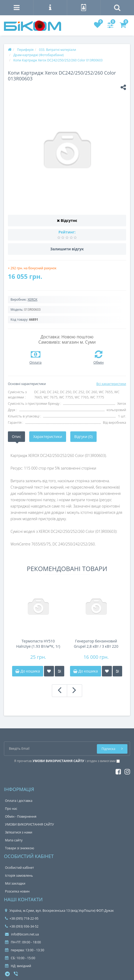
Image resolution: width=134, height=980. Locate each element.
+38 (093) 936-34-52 (22, 926)
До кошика (28, 671)
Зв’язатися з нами (19, 832)
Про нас (11, 809)
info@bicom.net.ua (22, 934)
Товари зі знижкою (20, 848)
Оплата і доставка (19, 801)
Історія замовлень (19, 876)
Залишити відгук (67, 249)
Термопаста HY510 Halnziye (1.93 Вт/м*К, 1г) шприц (38, 644)
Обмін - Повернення (21, 816)
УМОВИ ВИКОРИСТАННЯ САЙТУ (29, 824)
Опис (16, 437)
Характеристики (48, 437)
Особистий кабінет (19, 868)
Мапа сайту (14, 840)
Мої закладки (15, 883)
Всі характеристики (111, 384)
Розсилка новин (17, 891)
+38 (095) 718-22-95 (22, 918)
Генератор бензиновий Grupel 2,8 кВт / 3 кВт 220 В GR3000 (96, 644)
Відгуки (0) (83, 437)
